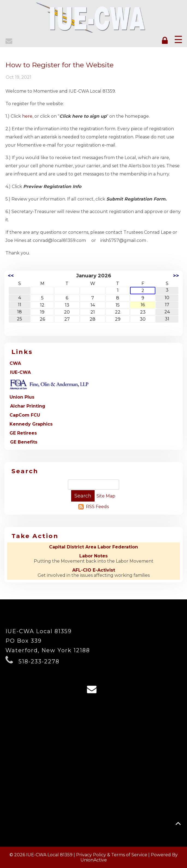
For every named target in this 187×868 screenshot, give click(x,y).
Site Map (106, 496)
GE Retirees (23, 433)
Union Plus (22, 397)
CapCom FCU (25, 415)
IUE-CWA (20, 372)
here (27, 116)
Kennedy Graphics (31, 424)
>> (176, 276)
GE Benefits (24, 442)
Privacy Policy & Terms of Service (112, 855)
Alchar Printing (28, 406)
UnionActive (94, 860)
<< (11, 276)
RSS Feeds (97, 507)
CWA (15, 363)
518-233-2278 (39, 661)
